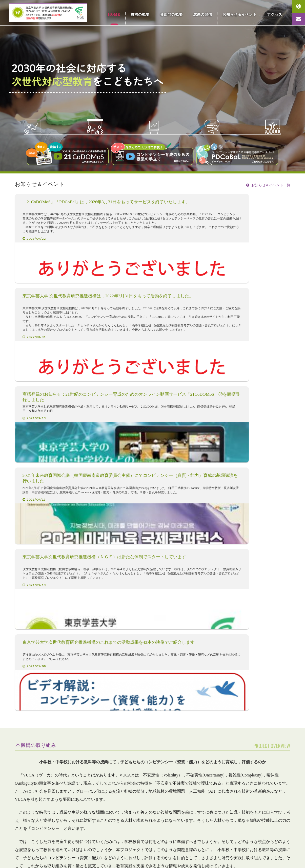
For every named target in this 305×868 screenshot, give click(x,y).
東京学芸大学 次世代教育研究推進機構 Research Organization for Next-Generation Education (61, 13)
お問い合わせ (299, 19)
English (299, 6)
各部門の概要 (179, 12)
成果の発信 (208, 12)
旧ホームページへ (64, 853)
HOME (124, 10)
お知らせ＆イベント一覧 (271, 183)
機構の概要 (149, 12)
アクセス (275, 12)
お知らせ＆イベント (242, 12)
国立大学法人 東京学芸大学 (263, 837)
